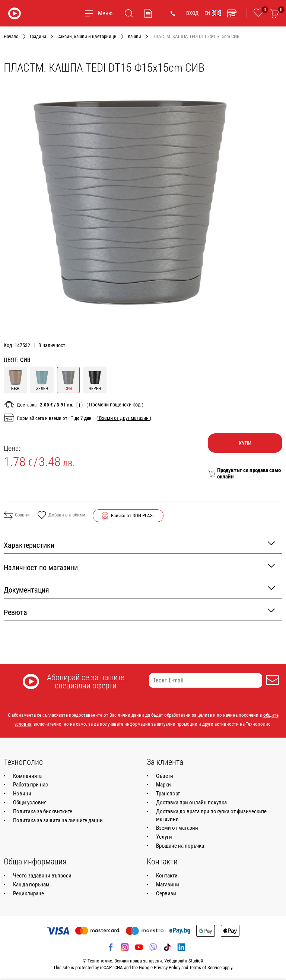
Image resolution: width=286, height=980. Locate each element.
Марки (163, 785)
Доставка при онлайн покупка (191, 802)
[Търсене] (129, 13)
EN (213, 13)
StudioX (196, 961)
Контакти (167, 876)
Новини (22, 794)
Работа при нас (31, 785)
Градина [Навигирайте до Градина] (38, 36)
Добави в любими (61, 516)
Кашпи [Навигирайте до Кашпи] (134, 36)
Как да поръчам (31, 885)
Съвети (165, 776)
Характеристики (139, 545)
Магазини (168, 885)
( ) (115, 405)
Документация (139, 589)
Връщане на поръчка (180, 846)
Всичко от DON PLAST (133, 516)
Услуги (164, 837)
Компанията (27, 776)
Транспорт (168, 794)
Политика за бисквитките (43, 811)
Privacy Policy (167, 968)
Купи (245, 443)
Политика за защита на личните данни (58, 820)
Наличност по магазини (139, 567)
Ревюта (139, 612)
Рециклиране (28, 893)
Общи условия (30, 802)
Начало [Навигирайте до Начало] (11, 36)
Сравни (17, 515)
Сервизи (166, 893)
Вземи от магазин (177, 828)
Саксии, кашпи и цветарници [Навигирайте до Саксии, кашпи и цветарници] (87, 36)
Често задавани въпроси (42, 876)
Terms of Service (205, 968)
